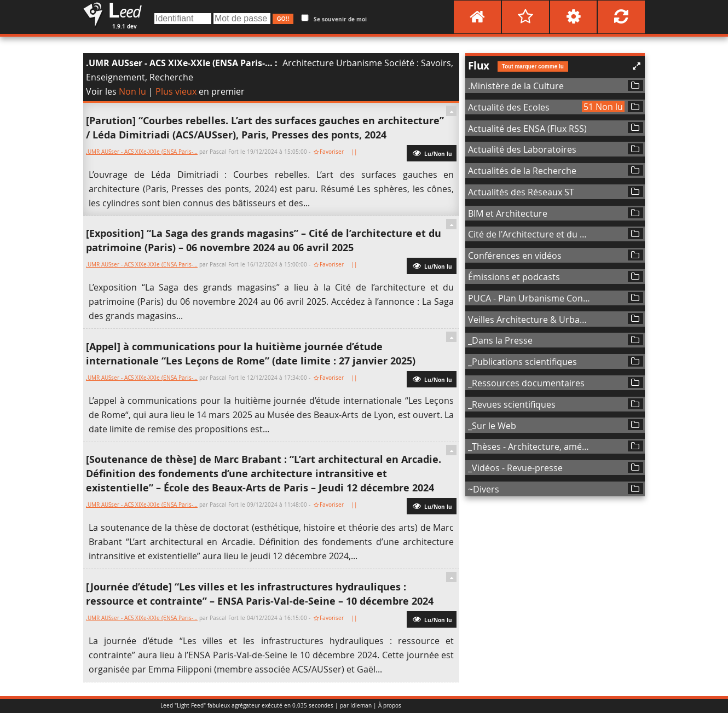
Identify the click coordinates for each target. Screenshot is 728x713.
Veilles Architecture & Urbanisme (530, 320)
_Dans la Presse (500, 340)
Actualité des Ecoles (509, 107)
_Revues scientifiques (512, 404)
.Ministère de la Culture (516, 86)
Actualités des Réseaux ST (521, 192)
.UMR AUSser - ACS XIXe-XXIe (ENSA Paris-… (179, 63)
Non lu (132, 91)
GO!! (283, 19)
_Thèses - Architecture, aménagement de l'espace (530, 447)
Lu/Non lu (432, 153)
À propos (390, 706)
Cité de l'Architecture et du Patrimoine (530, 234)
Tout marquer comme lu (533, 66)
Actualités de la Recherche (522, 171)
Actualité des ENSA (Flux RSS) (527, 129)
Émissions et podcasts (514, 277)
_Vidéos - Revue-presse (515, 468)
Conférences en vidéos (515, 256)
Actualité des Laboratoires (522, 149)
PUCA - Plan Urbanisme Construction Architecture (530, 298)
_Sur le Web (492, 426)
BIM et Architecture (508, 213)
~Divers (484, 489)
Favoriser (332, 152)
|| (355, 152)
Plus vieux (176, 91)
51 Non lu (603, 107)
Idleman (361, 706)
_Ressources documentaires (526, 383)
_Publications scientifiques (522, 362)
